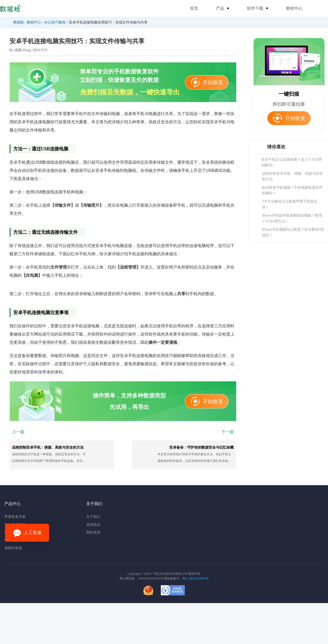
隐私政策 (93, 532)
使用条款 (93, 525)
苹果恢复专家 (15, 517)
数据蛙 (19, 22)
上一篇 (18, 432)
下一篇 (228, 432)
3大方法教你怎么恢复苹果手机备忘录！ (290, 204)
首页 (194, 8)
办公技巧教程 (55, 22)
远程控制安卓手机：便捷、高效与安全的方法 (292, 176)
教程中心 (294, 8)
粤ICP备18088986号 (195, 579)
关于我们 (93, 517)
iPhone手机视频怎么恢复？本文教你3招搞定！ (293, 232)
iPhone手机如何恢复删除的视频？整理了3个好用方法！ (292, 218)
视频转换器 (13, 548)
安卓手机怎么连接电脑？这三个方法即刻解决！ (292, 162)
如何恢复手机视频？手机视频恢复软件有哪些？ (292, 190)
